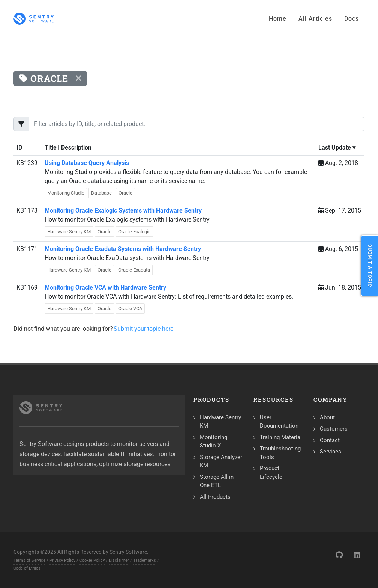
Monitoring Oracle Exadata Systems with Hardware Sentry (123, 249)
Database (101, 193)
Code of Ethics (27, 568)
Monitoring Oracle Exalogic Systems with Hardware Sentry (123, 211)
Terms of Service (29, 560)
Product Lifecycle (271, 473)
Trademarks (145, 560)
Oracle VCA (130, 308)
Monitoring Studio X (214, 442)
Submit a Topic (370, 266)
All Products (215, 497)
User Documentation (279, 422)
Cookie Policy (92, 560)
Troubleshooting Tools (280, 453)
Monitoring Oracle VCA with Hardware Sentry (105, 287)
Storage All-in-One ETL (217, 481)
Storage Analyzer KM (221, 461)
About (327, 417)
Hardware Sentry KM (69, 232)
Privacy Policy (62, 560)
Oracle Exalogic (134, 232)
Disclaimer (119, 560)
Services (331, 451)
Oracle (125, 193)
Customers (334, 429)
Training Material (281, 437)
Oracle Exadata (134, 270)
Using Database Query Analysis (87, 163)
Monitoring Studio (66, 193)
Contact (330, 440)
